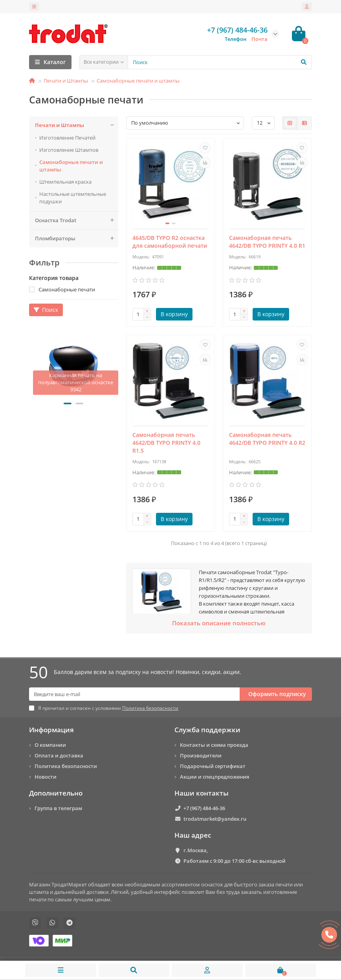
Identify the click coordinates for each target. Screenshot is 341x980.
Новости (46, 777)
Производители (201, 755)
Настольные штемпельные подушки (73, 198)
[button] (68, 403)
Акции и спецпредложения (214, 777)
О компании (50, 745)
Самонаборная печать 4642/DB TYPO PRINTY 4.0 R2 (267, 439)
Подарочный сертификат (213, 766)
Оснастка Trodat (77, 220)
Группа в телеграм (58, 808)
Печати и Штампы (66, 81)
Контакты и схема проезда (214, 745)
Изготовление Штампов (69, 150)
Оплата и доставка (59, 755)
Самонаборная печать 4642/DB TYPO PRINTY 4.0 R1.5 (166, 443)
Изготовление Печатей (67, 138)
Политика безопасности (66, 766)
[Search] (220, 62)
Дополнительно (56, 793)
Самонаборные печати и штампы (138, 81)
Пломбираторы (77, 239)
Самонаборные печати (62, 289)
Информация (51, 730)
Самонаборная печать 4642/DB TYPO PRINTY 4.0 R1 (267, 242)
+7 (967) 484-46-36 (204, 808)
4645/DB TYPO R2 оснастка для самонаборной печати (170, 242)
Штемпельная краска (65, 182)
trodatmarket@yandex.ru (215, 819)
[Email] (134, 694)
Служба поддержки (207, 730)
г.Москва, (196, 850)
